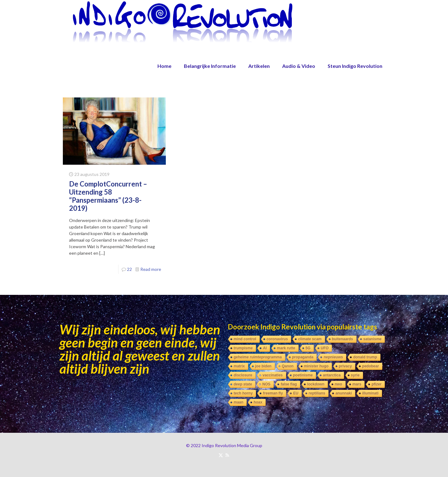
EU (296, 393)
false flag (289, 384)
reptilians (317, 393)
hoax (258, 402)
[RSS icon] (227, 455)
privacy (345, 366)
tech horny (243, 393)
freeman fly (273, 393)
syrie (355, 375)
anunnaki (344, 393)
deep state (243, 384)
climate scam (310, 339)
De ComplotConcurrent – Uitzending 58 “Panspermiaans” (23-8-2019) (108, 196)
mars (357, 384)
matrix (239, 366)
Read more (151, 269)
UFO (325, 348)
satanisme (373, 339)
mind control (245, 339)
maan (238, 402)
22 (129, 269)
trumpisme (243, 348)
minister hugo (316, 366)
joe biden (263, 366)
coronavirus (277, 339)
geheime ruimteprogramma (258, 357)
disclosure (243, 375)
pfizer (376, 384)
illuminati (370, 393)
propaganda (303, 357)
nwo (338, 384)
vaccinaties (273, 375)
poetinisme (303, 375)
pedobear (371, 366)
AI (265, 348)
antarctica (332, 375)
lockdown (316, 384)
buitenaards (343, 339)
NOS (266, 384)
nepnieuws (333, 357)
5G (308, 348)
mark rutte (286, 348)
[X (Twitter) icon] (221, 455)
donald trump (365, 357)
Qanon (288, 366)
